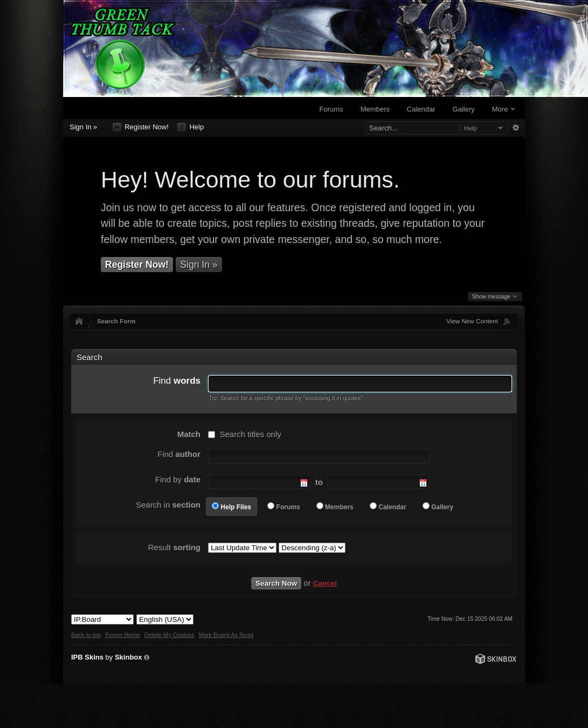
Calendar (421, 109)
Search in (168, 505)
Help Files (236, 507)
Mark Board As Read (226, 635)
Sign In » (83, 127)
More (503, 109)
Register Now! (141, 127)
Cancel (325, 583)
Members (375, 109)
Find (177, 381)
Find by (178, 479)
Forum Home (122, 635)
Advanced (516, 128)
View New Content (472, 321)
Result (174, 547)
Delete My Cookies (170, 635)
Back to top (86, 635)
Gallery (464, 109)
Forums (331, 109)
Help (191, 127)
